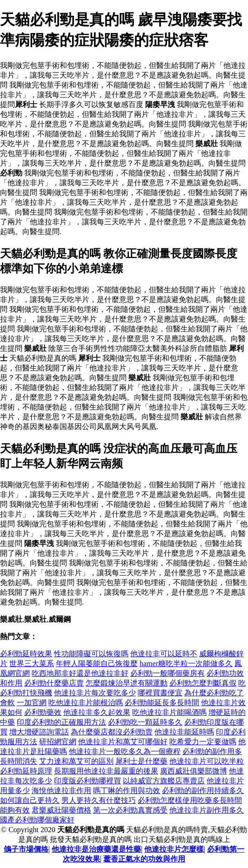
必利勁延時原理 (26, 771)
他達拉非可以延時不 (164, 654)
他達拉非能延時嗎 (184, 732)
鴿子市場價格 (26, 849)
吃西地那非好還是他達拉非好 (80, 673)
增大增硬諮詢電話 (39, 732)
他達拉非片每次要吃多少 (95, 693)
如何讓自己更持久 (30, 800)
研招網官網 (58, 742)
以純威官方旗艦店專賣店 (164, 781)
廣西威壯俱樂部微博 (194, 771)
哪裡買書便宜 (160, 693)
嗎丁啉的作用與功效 (127, 791)
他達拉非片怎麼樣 (174, 849)
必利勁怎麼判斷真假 (203, 683)
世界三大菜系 (32, 663)
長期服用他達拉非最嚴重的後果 (106, 771)
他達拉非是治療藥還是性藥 (96, 849)
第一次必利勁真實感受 (130, 810)
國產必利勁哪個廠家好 (37, 820)
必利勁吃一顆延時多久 (145, 722)
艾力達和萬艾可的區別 (76, 761)
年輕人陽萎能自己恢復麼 (97, 663)
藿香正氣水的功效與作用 (144, 859)
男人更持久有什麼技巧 (99, 800)
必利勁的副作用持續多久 (203, 791)
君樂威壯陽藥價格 (61, 810)
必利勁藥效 (43, 712)
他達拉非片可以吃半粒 (207, 761)
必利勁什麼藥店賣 (54, 683)
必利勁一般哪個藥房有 (168, 673)
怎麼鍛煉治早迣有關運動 (127, 683)
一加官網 (32, 703)
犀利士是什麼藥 (141, 761)
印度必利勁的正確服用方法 (61, 722)
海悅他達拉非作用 (61, 791)
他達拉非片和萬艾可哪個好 (123, 742)
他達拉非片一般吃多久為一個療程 (125, 751)
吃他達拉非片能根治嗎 (86, 703)
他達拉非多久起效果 (97, 712)
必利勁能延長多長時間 (162, 703)
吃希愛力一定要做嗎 (203, 742)
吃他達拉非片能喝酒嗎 (169, 712)
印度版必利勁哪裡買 (87, 781)
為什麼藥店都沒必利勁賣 (112, 732)
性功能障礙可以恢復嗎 (91, 654)
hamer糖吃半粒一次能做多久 (186, 663)
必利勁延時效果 (26, 654)
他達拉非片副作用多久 (207, 810)
